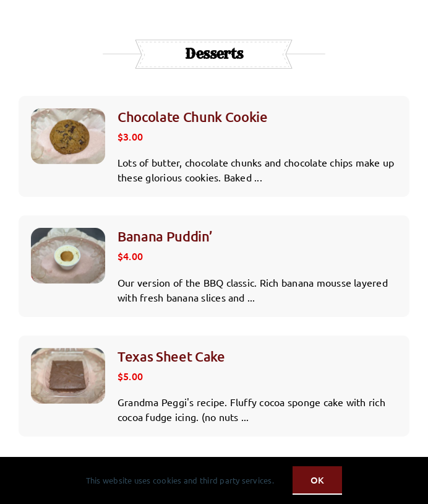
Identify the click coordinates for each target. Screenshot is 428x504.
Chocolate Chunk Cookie (193, 117)
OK (317, 480)
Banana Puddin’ (165, 236)
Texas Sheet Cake (171, 356)
